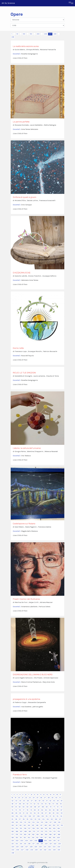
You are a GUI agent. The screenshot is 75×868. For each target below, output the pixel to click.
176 (59, 831)
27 (45, 798)
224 (13, 847)
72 (58, 807)
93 (31, 813)
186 (50, 834)
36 (28, 801)
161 (46, 828)
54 (42, 804)
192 (25, 838)
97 (46, 813)
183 (38, 834)
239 (32, 850)
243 (50, 850)
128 (13, 822)
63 (24, 807)
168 (26, 831)
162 (50, 828)
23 (30, 798)
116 (16, 819)
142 (21, 825)
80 (35, 810)
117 (20, 819)
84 (50, 810)
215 (25, 844)
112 (54, 816)
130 (21, 822)
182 (33, 834)
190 (17, 838)
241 (41, 850)
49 (24, 804)
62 (20, 807)
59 (61, 804)
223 (60, 844)
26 (41, 798)
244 (54, 850)
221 (51, 844)
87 (61, 810)
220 (46, 844)
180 (25, 834)
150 (31, 34)
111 (50, 816)
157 (29, 828)
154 (17, 828)
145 (33, 825)
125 (52, 819)
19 (16, 798)
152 (62, 825)
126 (56, 819)
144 (29, 825)
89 (16, 813)
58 (57, 804)
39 (39, 801)
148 (46, 825)
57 (53, 804)
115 (12, 819)
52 (35, 804)
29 (52, 798)
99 (53, 813)
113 (57, 816)
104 (21, 816)
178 (17, 834)
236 (18, 850)
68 (43, 807)
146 (37, 825)
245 (59, 850)
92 (27, 813)
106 (30, 816)
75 (16, 810)
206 (46, 34)
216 (29, 844)
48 (20, 804)
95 (38, 813)
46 (12, 804)
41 (47, 801)
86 (58, 810)
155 (21, 828)
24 (34, 798)
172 (42, 831)
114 (61, 816)
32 (12, 801)
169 (30, 831)
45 (62, 801)
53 (38, 804)
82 (42, 810)
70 (51, 807)
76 (20, 810)
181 (29, 834)
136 (46, 822)
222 (55, 844)
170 (34, 831)
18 (12, 798)
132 (29, 822)
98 (50, 813)
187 (55, 834)
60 (12, 807)
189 (13, 838)
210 (55, 841)
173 (46, 831)
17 (60, 795)
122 (39, 819)
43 (54, 801)
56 (50, 804)
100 (24, 34)
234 (59, 847)
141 (17, 825)
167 (21, 831)
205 (31, 841)
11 (41, 795)
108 (38, 816)
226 (22, 847)
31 (60, 798)
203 (22, 841)
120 (31, 819)
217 (33, 844)
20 (19, 798)
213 (17, 844)
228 (31, 847)
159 (38, 828)
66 (35, 807)
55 (46, 804)
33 (16, 801)
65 (31, 807)
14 (51, 795)
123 (43, 819)
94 (35, 813)
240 (36, 850)
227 (27, 847)
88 (12, 813)
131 (25, 822)
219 (42, 844)
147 (41, 825)
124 (48, 819)
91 (24, 813)
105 (25, 816)
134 (38, 822)
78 (27, 810)
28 (49, 798)
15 (54, 795)
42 (50, 801)
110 (47, 816)
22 (26, 798)
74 (12, 810)
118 (24, 819)
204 (27, 841)
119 (27, 819)
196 (41, 838)
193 (29, 838)
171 (38, 831)
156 (25, 828)
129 (17, 822)
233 (54, 847)
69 (47, 807)
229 (36, 847)
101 (62, 813)
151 (58, 825)
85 (54, 810)
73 (61, 807)
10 (38, 795)
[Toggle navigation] (71, 3)
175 (54, 831)
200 (38, 34)
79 (31, 810)
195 (37, 838)
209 (50, 841)
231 (45, 847)
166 (17, 831)
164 (59, 828)
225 (17, 847)
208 (55, 34)
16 (57, 795)
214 (21, 844)
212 (13, 844)
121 (35, 819)
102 (13, 816)
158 (34, 828)
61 (16, 807)
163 (54, 828)
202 (17, 841)
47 (16, 804)
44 (58, 801)
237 (22, 850)
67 (39, 807)
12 (44, 795)
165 (13, 831)
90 (20, 813)
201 (13, 841)
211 (58, 841)
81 (39, 810)
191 (21, 838)
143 (25, 825)
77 (24, 810)
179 (21, 834)
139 (59, 822)
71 (54, 807)
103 (17, 816)
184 (42, 834)
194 (33, 838)
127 (60, 819)
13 (47, 795)
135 (42, 822)
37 (32, 801)
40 (43, 801)
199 (54, 838)
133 (33, 822)
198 (50, 838)
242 (45, 850)
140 (13, 825)
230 (40, 847)
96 (42, 813)
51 (31, 804)
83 (46, 810)
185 (46, 834)
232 (49, 847)
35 (24, 801)
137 (51, 822)
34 (20, 801)
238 (27, 850)
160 (42, 828)
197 (46, 838)
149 (50, 825)
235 (13, 850)
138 (55, 822)
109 (43, 816)
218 (38, 844)
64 (27, 807)
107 (34, 816)
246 (13, 37)
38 (36, 801)
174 (50, 831)
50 (17, 34)
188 (59, 834)
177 (13, 834)
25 (37, 798)
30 (56, 798)
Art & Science (8, 3)
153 (13, 828)
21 (23, 798)
